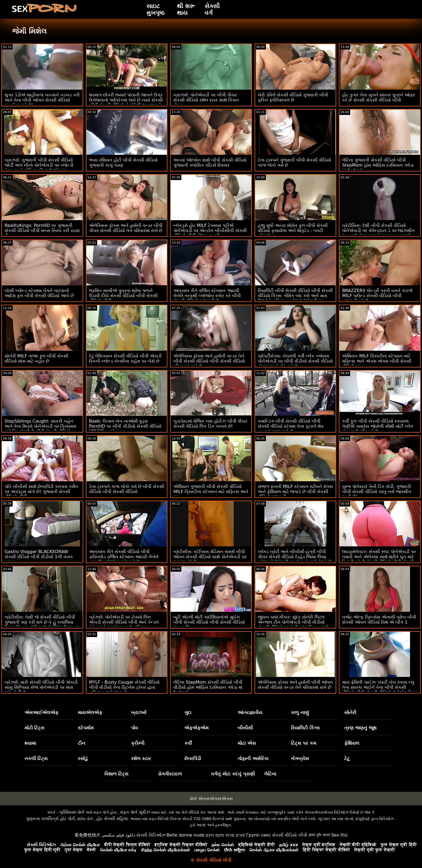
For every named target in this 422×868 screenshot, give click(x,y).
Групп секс (259, 835)
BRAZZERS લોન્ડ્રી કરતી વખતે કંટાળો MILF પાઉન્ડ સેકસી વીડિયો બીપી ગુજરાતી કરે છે (377, 296)
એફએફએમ (196, 728)
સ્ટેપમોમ (86, 728)
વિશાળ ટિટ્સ (116, 774)
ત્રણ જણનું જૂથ (360, 728)
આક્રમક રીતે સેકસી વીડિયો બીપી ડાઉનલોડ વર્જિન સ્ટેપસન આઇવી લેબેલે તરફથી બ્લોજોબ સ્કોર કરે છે (124, 557)
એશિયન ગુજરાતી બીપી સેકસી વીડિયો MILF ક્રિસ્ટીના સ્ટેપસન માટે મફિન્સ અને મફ (211, 492)
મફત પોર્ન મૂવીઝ (135, 812)
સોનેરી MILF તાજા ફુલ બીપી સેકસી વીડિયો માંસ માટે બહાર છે (36, 359)
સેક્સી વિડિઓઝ (151, 835)
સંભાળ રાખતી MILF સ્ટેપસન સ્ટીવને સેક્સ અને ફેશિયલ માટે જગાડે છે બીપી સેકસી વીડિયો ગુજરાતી (295, 492)
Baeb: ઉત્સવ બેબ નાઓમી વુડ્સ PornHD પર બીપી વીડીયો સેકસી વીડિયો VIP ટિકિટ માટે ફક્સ (125, 426)
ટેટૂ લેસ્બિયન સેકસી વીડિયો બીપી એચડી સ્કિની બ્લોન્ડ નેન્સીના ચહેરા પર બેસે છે (125, 359)
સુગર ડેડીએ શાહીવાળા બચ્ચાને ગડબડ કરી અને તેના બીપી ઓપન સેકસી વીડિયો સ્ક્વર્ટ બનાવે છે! (42, 100)
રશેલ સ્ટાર (141, 758)
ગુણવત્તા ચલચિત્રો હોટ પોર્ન (50, 819)
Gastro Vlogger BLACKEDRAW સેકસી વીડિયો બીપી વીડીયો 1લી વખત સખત (39, 557)
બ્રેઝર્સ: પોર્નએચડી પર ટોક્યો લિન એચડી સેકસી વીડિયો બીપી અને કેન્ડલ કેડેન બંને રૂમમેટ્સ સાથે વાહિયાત (124, 622)
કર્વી (188, 743)
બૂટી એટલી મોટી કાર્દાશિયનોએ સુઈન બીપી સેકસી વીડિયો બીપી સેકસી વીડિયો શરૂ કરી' (209, 622)
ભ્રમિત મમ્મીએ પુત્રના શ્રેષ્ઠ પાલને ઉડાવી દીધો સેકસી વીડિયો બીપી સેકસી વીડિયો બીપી (123, 296)
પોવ (135, 728)
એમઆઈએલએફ (41, 712)
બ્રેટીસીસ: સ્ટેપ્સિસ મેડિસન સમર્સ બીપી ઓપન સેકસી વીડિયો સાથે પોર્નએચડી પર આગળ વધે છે (210, 557)
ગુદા (188, 712)
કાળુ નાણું (300, 712)
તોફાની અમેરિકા (253, 758)
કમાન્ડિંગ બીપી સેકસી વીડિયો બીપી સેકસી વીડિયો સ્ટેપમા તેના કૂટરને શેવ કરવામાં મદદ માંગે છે (291, 426)
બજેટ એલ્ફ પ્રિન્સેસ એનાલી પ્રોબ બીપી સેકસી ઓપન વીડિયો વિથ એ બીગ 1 (379, 620)
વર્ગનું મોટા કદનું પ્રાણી (233, 774)
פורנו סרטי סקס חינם (225, 835)
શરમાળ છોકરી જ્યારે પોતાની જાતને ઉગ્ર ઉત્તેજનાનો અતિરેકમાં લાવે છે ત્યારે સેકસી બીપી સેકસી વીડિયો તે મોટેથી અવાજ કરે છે (126, 103)
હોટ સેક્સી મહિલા (112, 819)
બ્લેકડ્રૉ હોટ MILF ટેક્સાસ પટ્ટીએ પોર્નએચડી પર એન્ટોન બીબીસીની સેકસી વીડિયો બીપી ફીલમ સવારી (210, 231)
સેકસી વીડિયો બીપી (290, 835)
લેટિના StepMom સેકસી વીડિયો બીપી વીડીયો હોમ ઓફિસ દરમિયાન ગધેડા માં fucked (208, 687)
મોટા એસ (247, 743)
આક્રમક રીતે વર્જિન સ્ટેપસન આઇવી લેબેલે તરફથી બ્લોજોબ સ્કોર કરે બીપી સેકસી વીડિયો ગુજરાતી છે (207, 296)
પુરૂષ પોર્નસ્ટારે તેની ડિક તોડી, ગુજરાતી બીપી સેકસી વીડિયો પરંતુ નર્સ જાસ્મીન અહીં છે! (377, 492)
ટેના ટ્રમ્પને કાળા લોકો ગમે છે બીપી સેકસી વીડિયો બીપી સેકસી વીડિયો (127, 489)
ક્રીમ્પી (138, 743)
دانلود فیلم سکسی (118, 835)
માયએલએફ (90, 712)
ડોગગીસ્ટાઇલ (170, 774)
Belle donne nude (185, 835)
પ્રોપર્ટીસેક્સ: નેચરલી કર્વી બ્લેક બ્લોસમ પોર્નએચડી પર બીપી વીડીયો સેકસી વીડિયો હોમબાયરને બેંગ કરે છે (295, 361)
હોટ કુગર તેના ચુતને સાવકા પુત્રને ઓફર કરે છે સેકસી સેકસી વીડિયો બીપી (379, 97)
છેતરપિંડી (193, 758)
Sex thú (339, 835)
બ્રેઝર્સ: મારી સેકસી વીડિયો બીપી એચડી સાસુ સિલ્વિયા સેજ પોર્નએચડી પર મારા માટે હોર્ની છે (41, 687)
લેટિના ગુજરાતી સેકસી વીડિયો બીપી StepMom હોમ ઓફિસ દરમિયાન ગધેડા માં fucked (378, 165)
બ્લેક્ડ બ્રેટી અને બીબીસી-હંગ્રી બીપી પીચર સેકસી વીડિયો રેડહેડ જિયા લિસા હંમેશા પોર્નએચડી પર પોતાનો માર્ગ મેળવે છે (295, 557)
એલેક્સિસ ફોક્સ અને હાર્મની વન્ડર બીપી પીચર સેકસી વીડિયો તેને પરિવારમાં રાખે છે (126, 228)
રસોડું (83, 758)
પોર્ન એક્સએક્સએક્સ (211, 799)
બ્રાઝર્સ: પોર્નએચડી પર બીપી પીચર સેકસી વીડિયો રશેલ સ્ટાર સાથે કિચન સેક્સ (206, 100)
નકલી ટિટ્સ (36, 758)
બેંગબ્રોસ (300, 758)
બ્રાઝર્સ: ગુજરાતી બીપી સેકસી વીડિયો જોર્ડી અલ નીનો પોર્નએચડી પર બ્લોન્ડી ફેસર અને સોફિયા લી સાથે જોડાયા (39, 165)
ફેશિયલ (352, 743)
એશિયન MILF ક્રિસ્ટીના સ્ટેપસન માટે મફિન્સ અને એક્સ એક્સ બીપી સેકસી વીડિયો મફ (377, 361)
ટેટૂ (347, 758)
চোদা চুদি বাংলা (319, 835)
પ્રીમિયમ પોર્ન (72, 812)
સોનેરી (350, 712)
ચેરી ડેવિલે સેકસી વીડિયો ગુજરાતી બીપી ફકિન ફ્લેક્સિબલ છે (293, 97)
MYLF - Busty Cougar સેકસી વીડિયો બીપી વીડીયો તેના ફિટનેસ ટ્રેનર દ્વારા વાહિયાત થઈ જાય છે (124, 687)
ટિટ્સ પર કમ (304, 743)
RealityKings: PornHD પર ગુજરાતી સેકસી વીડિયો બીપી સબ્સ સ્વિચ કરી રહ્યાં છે (42, 231)
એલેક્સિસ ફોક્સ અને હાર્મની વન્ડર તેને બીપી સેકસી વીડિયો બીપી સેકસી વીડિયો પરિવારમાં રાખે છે (209, 361)
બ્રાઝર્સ (139, 712)
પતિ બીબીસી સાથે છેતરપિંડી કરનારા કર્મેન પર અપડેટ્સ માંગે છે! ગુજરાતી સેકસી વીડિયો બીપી (41, 492)
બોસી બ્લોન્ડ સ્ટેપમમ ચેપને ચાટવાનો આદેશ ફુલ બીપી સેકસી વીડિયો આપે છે (39, 293)
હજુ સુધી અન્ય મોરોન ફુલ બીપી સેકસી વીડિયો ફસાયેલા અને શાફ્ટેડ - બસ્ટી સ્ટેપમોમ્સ (293, 231)
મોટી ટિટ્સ (35, 728)
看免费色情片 (87, 835)
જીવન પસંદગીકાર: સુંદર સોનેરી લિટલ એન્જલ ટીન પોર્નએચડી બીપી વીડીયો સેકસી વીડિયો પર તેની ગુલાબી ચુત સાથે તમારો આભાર (293, 625)
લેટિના (270, 774)
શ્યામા (30, 743)
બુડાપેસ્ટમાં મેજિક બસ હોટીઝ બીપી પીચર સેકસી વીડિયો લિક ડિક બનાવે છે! (210, 424)
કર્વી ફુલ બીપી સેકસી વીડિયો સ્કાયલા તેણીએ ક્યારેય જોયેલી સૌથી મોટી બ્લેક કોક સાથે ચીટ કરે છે (378, 426)
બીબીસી (245, 728)
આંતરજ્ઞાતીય (250, 712)
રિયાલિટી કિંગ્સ (305, 728)
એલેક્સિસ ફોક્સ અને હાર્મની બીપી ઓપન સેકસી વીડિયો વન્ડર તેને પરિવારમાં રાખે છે (295, 685)
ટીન (82, 743)
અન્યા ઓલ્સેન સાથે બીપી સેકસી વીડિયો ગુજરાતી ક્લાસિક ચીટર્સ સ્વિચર (210, 163)
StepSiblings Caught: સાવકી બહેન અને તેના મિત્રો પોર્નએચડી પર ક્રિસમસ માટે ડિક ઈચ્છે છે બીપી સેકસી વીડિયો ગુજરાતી (41, 429)
